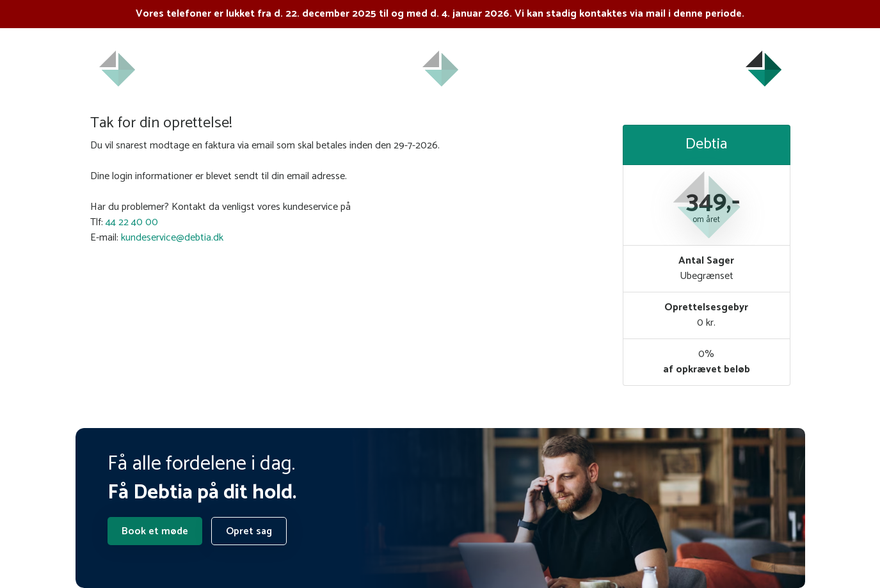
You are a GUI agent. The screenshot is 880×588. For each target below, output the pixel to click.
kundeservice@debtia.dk (172, 238)
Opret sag (249, 531)
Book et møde (155, 531)
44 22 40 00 (132, 222)
